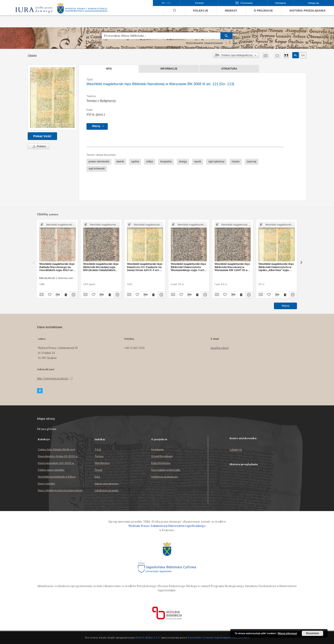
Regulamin (157, 449)
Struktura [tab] (229, 69)
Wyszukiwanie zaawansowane (204, 43)
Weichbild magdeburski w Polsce (57, 477)
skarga (183, 162)
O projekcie (263, 11)
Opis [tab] (109, 69)
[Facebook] (40, 391)
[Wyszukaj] (227, 36)
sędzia (135, 162)
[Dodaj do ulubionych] (277, 55)
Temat (98, 470)
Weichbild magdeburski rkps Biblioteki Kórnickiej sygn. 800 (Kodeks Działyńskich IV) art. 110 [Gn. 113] (101, 267)
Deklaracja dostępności (165, 477)
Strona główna (47, 429)
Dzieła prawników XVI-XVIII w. (56, 463)
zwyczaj (252, 162)
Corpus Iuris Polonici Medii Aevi (57, 449)
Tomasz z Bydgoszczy (101, 101)
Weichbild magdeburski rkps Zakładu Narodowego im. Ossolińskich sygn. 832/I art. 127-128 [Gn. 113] (57, 267)
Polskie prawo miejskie (51, 470)
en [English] (169, 3)
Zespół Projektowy (162, 456)
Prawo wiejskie (47, 483)
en (303, 55)
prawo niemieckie (99, 162)
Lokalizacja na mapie (107, 490)
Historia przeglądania (308, 11)
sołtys (150, 162)
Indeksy (231, 11)
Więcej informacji (287, 633)
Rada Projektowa (161, 463)
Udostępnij (280, 3)
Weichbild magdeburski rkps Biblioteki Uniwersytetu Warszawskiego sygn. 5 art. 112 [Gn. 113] (188, 267)
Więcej (285, 306)
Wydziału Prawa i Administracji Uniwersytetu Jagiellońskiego (167, 526)
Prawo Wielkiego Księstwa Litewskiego (60, 490)
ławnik (120, 162)
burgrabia (166, 162)
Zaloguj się (236, 450)
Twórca (99, 456)
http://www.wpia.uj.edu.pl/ (55, 378)
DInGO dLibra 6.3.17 (148, 637)
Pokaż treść (42, 136)
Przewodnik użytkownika (166, 470)
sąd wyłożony (216, 162)
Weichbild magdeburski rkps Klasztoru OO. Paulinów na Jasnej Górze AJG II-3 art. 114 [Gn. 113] (145, 267)
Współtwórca (102, 463)
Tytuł (98, 449)
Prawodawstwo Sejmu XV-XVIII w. (58, 456)
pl (295, 55)
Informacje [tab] (169, 69)
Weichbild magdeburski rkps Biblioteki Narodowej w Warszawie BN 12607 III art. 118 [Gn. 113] (233, 267)
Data (97, 477)
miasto (236, 162)
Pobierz (39, 146)
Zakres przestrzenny (107, 483)
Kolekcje (201, 11)
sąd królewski (97, 169)
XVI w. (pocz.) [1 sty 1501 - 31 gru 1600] (96, 114)
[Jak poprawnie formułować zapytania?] (230, 43)
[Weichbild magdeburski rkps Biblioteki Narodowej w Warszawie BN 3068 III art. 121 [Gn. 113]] (52, 98)
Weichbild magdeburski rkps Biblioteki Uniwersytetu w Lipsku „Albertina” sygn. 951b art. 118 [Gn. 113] (276, 267)
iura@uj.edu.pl (220, 348)
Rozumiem (313, 633)
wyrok (198, 162)
